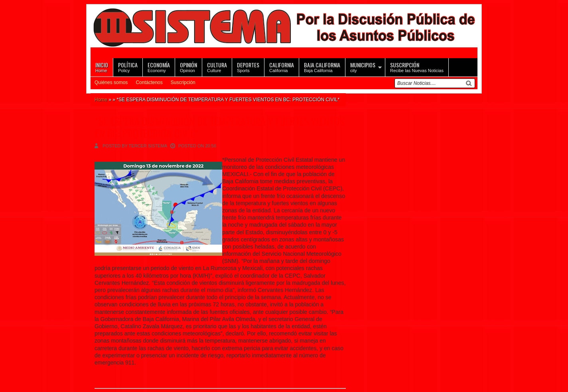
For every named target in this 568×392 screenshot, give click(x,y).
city (363, 67)
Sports (248, 67)
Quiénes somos (111, 82)
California (282, 67)
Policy (128, 67)
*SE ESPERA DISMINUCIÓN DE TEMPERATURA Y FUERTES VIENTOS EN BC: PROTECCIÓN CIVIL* (219, 127)
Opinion (188, 67)
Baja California (322, 67)
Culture (217, 67)
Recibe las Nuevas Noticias (417, 67)
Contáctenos (149, 82)
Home (102, 67)
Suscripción (183, 82)
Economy (159, 67)
